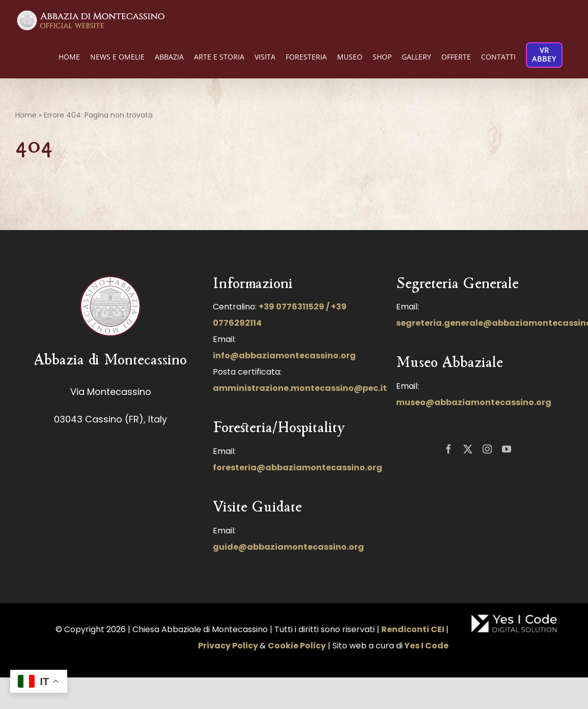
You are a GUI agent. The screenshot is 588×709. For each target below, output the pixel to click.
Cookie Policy (297, 646)
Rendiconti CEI (413, 629)
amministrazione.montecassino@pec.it (300, 388)
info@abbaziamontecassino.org (284, 356)
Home (26, 115)
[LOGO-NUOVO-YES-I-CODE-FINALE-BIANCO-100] (514, 618)
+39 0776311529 (291, 307)
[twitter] (468, 449)
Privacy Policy (228, 646)
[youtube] (507, 449)
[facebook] (449, 449)
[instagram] (487, 449)
